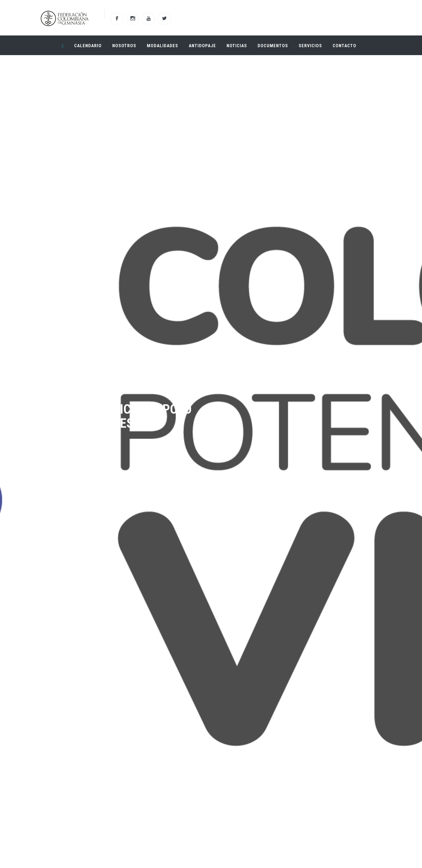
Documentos (273, 46)
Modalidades (162, 46)
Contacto (344, 46)
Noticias (237, 46)
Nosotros (124, 46)
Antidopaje (202, 46)
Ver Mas (73, 494)
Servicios (310, 46)
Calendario (88, 46)
